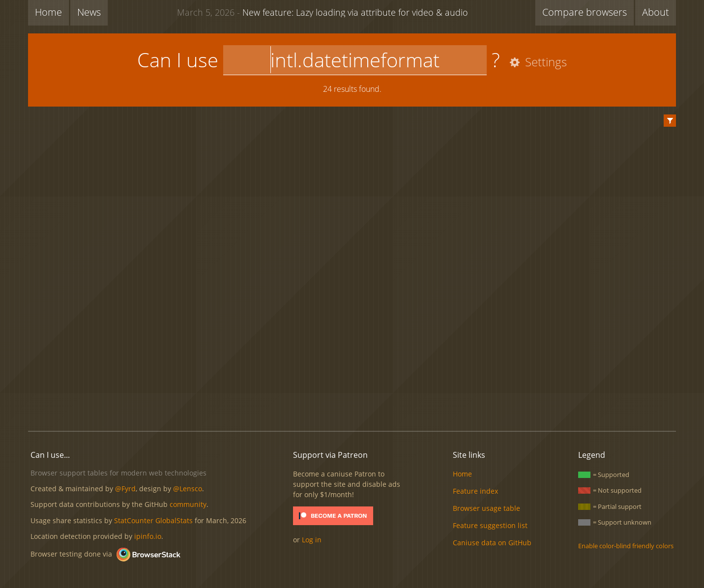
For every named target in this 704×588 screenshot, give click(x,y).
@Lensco (188, 489)
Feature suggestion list (490, 525)
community (188, 504)
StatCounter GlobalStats (153, 520)
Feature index (475, 491)
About (656, 12)
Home (48, 12)
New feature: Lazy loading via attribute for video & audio (323, 12)
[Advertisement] (352, 390)
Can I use (178, 60)
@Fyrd (125, 489)
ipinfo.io (148, 536)
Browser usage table (486, 508)
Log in (312, 540)
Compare (585, 12)
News (89, 12)
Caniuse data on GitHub (492, 543)
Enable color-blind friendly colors (626, 546)
